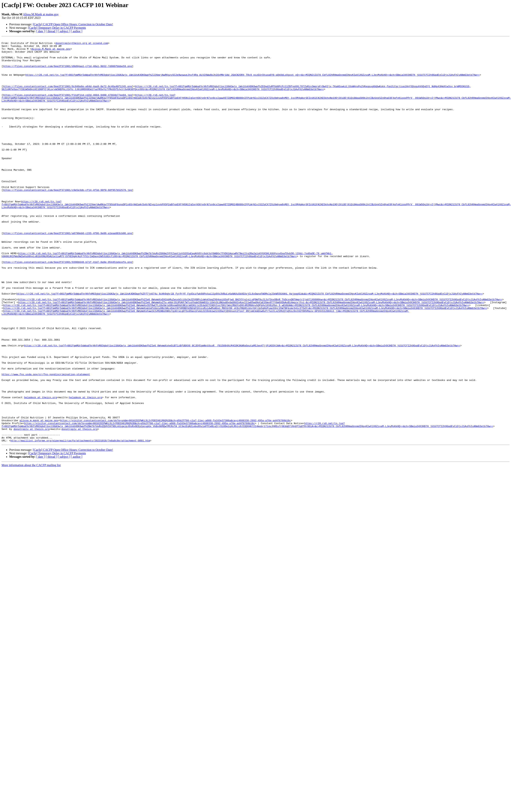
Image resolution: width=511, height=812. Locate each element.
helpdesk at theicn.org (41, 469)
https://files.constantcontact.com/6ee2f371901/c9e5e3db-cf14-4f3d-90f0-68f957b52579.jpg (68, 220)
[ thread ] (51, 31)
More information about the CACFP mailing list (31, 546)
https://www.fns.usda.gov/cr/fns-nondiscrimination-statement (46, 442)
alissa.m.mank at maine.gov (39, 497)
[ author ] (77, 31)
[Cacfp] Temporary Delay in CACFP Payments (57, 28)
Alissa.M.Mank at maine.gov (41, 14)
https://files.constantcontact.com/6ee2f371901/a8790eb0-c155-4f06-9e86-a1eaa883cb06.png (68, 272)
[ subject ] (64, 31)
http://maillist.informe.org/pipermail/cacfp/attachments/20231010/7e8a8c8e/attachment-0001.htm (80, 521)
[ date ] (41, 31)
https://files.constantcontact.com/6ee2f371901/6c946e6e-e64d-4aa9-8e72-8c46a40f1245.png (68, 96)
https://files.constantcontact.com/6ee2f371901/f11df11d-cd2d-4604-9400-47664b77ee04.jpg (68, 106)
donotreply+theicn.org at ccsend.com (82, 44)
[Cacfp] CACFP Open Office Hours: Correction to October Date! (73, 24)
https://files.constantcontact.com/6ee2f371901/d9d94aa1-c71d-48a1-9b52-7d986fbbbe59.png (68, 72)
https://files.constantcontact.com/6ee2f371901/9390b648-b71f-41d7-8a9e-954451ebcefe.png (68, 307)
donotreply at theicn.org (31, 507)
